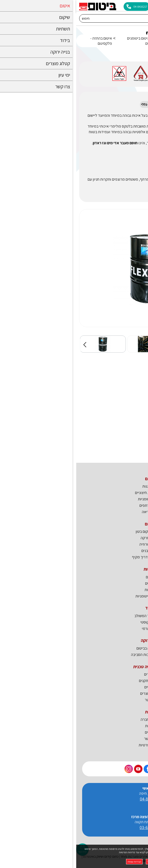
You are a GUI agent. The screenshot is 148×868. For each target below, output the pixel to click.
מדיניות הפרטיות (51, 852)
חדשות (74, 726)
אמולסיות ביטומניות (74, 596)
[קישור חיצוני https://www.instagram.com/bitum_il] (52, 769)
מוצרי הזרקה (74, 538)
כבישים (74, 583)
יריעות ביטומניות (74, 499)
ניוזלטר (74, 700)
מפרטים (74, 687)
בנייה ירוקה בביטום (74, 648)
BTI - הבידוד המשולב (74, 616)
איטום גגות (74, 486)
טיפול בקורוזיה (74, 544)
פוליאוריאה (74, 512)
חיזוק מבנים (74, 551)
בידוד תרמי (74, 629)
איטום (124, 38)
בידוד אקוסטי (74, 622)
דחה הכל (75, 862)
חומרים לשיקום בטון (74, 531)
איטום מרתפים (74, 505)
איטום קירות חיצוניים (74, 493)
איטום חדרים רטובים (105, 41)
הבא (139, 345)
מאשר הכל (91, 862)
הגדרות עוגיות (58, 862)
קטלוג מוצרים (74, 693)
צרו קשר (74, 739)
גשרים (74, 577)
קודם (9, 345)
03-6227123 (74, 827)
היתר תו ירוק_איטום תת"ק (109, 441)
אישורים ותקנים (74, 681)
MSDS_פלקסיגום (116, 386)
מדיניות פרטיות (74, 745)
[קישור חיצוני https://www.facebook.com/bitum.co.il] (72, 769)
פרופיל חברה (74, 719)
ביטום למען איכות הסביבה (74, 655)
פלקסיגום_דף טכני (115, 422)
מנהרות (74, 590)
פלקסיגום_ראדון (117, 404)
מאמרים (74, 674)
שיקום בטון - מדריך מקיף (74, 557)
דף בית (140, 41)
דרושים (74, 732)
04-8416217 (74, 799)
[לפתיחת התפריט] (141, 6)
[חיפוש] (69, 18)
